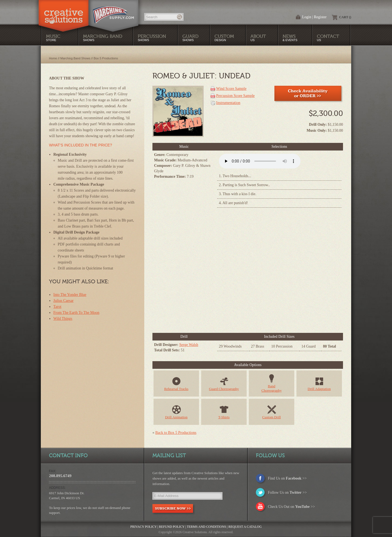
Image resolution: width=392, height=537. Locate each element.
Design (224, 38)
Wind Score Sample (231, 89)
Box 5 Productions (106, 58)
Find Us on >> (287, 478)
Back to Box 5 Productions (176, 433)
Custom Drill (271, 417)
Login (307, 17)
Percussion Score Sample (235, 96)
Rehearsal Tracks (176, 389)
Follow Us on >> (287, 492)
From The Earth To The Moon (76, 313)
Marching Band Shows (75, 58)
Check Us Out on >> (291, 507)
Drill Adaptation (319, 389)
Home (53, 58)
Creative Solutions (64, 12)
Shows (152, 38)
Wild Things (63, 319)
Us (258, 38)
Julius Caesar (63, 301)
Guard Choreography (224, 389)
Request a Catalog (245, 527)
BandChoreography (271, 388)
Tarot (57, 307)
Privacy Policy (144, 527)
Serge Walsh (189, 345)
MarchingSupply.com (113, 12)
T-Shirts (224, 417)
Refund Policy (172, 527)
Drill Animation (176, 417)
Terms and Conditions (206, 527)
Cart (345, 17)
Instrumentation (228, 103)
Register (320, 17)
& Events (290, 38)
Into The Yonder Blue (70, 295)
